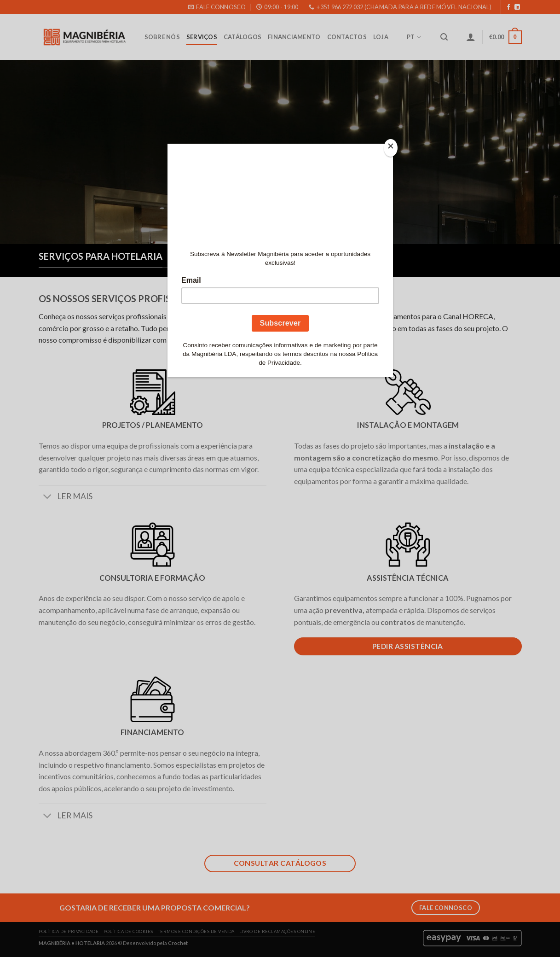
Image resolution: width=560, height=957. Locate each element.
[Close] (391, 148)
